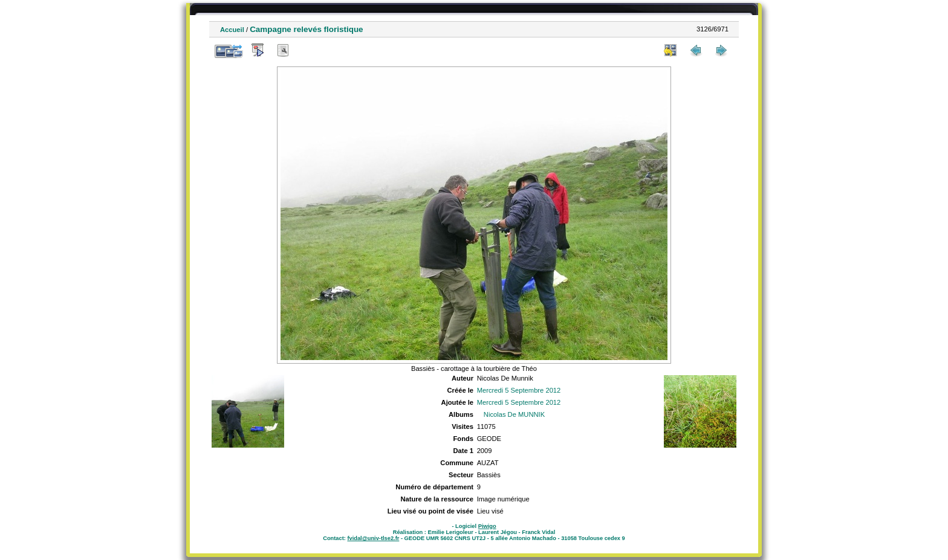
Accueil (232, 30)
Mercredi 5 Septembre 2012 (519, 390)
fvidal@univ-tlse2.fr (373, 538)
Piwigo (487, 526)
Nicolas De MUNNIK (514, 414)
